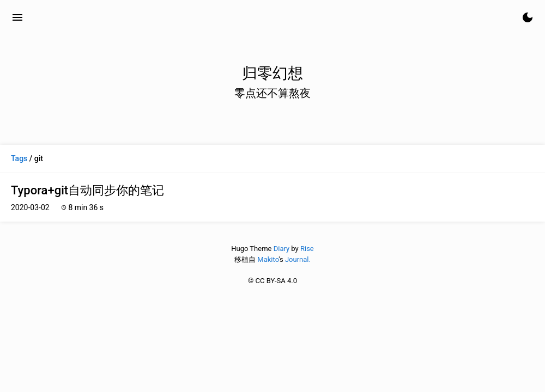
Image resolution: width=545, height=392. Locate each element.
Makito (268, 259)
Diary (281, 249)
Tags (19, 158)
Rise (307, 249)
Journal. (298, 259)
